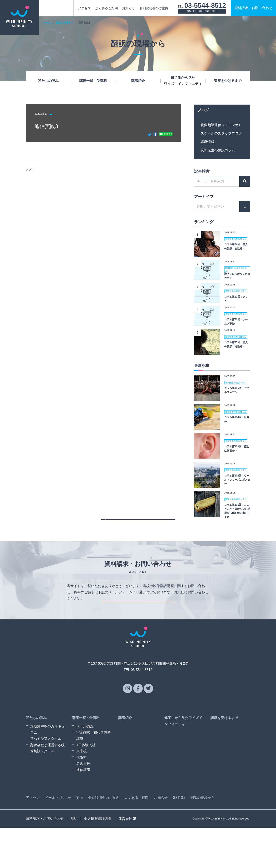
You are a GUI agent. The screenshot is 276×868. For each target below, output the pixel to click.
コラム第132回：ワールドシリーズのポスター (237, 480)
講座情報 (207, 142)
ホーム (47, 23)
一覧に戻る (138, 534)
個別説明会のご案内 (154, 8)
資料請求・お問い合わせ (138, 636)
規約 (74, 859)
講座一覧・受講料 (93, 81)
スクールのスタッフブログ (221, 133)
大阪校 (82, 798)
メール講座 (85, 767)
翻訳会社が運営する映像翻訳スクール (47, 788)
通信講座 (83, 810)
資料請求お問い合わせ (253, 8)
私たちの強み (48, 81)
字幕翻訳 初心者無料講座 (94, 776)
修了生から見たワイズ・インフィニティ (183, 81)
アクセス (84, 8)
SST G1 (179, 838)
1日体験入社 (86, 785)
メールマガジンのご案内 (64, 838)
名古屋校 (83, 804)
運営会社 (127, 859)
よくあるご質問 (106, 8)
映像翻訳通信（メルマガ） (221, 125)
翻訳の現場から (65, 23)
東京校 (82, 792)
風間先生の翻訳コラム (218, 150)
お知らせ (129, 8)
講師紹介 (138, 81)
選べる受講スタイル (46, 779)
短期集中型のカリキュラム (47, 770)
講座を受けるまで (228, 81)
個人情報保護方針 (98, 859)
